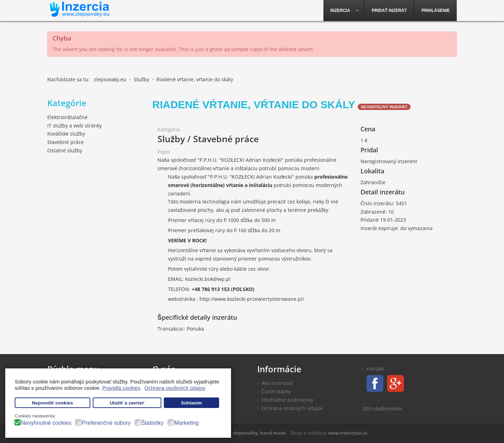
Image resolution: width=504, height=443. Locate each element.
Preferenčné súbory (106, 423)
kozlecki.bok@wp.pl (208, 279)
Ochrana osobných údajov (292, 408)
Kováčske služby (66, 134)
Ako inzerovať (277, 383)
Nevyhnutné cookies (46, 423)
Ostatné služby (65, 150)
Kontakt (375, 369)
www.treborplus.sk (348, 433)
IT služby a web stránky (75, 126)
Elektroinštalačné (67, 117)
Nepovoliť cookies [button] (52, 403)
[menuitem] (344, 11)
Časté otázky (276, 391)
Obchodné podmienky (287, 400)
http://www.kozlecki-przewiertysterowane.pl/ (252, 299)
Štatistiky (153, 423)
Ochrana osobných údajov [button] (175, 388)
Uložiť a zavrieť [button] (127, 403)
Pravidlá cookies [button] (121, 388)
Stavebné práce (65, 142)
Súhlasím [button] (191, 403)
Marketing (187, 423)
